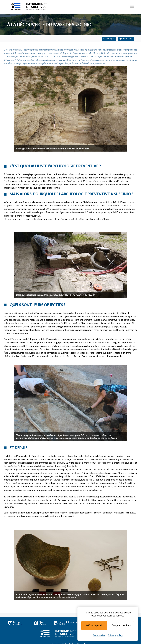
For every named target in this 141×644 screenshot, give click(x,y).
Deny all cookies (121, 625)
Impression (126, 39)
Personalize (99, 635)
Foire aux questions (15, 623)
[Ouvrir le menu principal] (132, 7)
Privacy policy (115, 635)
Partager (109, 39)
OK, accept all (94, 625)
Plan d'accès (40, 623)
